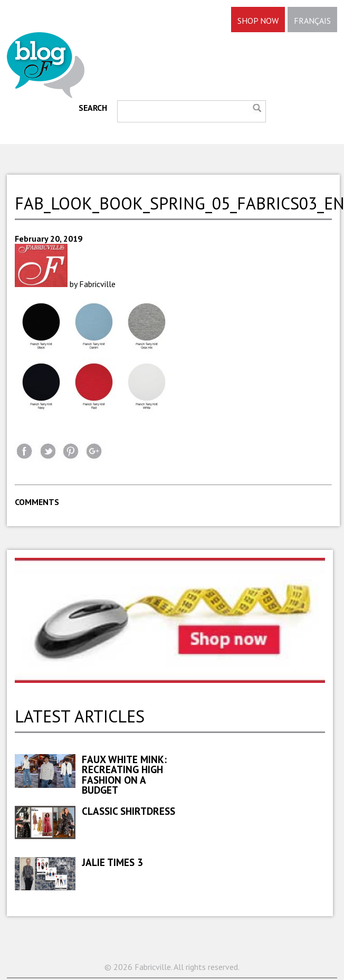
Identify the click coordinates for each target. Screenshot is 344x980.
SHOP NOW (258, 21)
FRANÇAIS (312, 21)
